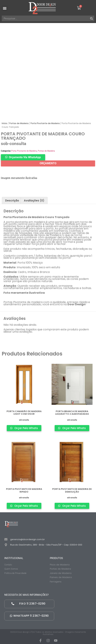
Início (4, 123)
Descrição (12, 201)
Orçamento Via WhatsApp (25, 157)
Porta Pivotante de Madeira (45, 123)
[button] (5, 8)
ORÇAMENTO (48, 163)
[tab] (12, 201)
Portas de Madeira (19, 123)
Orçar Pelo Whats (26, 428)
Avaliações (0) (34, 201)
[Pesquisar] (91, 18)
